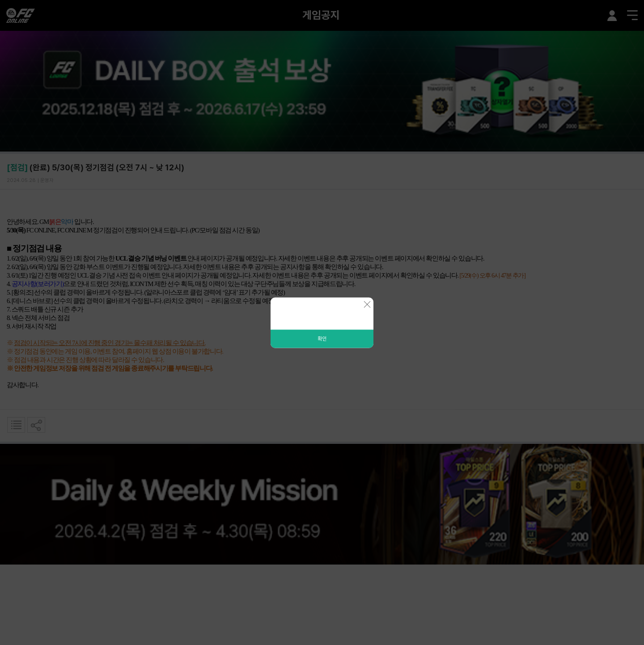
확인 (322, 338)
